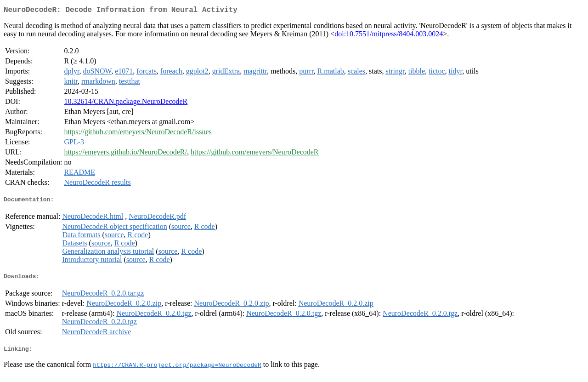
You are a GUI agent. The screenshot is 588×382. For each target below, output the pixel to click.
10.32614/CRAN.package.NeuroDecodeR (126, 103)
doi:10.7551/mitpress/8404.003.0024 (389, 36)
